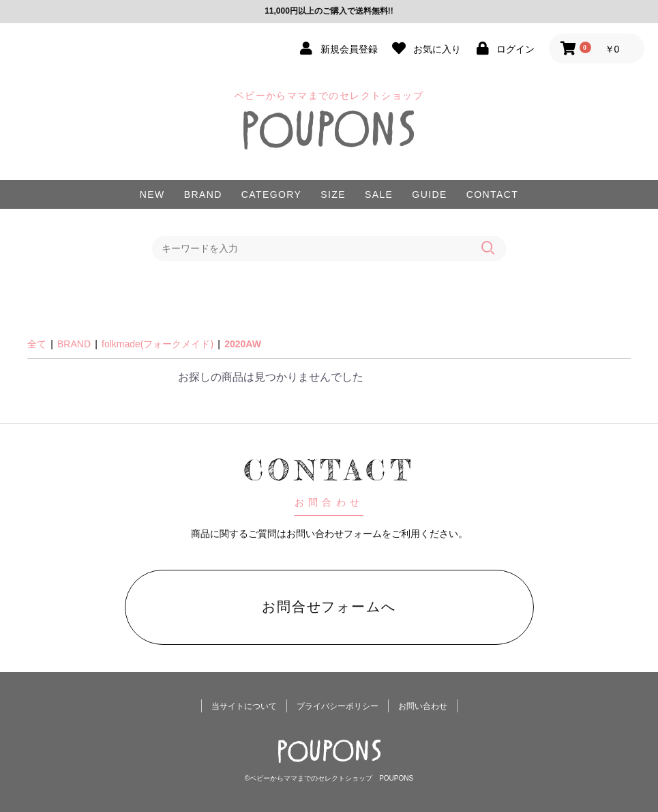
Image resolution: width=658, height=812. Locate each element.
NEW (152, 194)
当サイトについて (244, 706)
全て (37, 344)
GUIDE (429, 194)
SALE (379, 194)
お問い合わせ (423, 706)
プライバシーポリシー (338, 706)
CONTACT (492, 194)
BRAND (203, 194)
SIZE (333, 194)
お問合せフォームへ (329, 607)
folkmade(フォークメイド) (158, 344)
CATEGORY (271, 194)
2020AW (243, 344)
